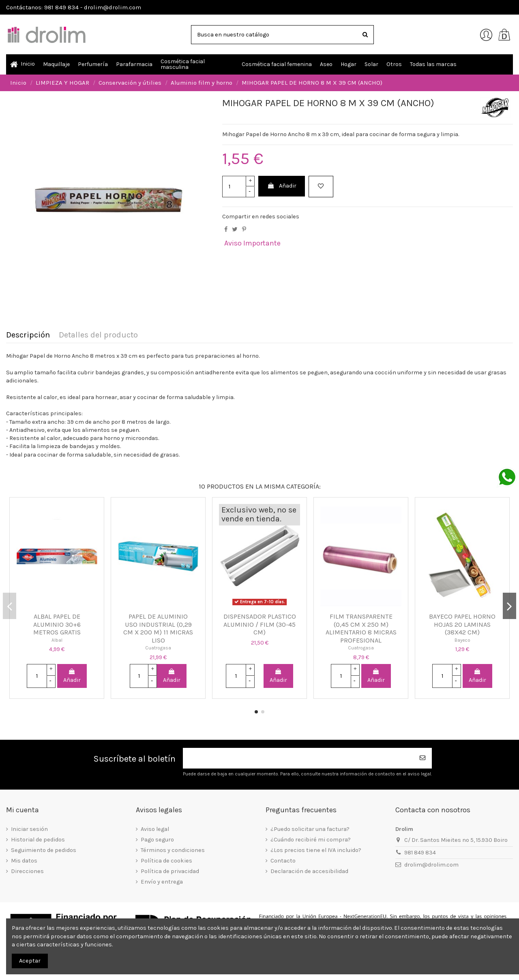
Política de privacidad (170, 871)
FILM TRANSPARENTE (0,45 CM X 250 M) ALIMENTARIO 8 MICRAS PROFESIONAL (361, 628)
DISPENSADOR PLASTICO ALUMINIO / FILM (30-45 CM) (260, 624)
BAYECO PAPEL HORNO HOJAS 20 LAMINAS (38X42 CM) (462, 624)
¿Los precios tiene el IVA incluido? (316, 850)
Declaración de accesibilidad (309, 871)
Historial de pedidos (38, 840)
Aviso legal (155, 829)
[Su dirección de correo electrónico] (298, 758)
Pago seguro (157, 840)
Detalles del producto (98, 335)
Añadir (282, 186)
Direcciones (27, 871)
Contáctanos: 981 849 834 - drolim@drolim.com (74, 7)
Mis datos (24, 861)
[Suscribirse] (423, 758)
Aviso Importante (252, 243)
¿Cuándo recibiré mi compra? (311, 840)
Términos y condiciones (173, 850)
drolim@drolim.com (431, 865)
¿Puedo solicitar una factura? (310, 829)
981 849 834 (420, 853)
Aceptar (30, 961)
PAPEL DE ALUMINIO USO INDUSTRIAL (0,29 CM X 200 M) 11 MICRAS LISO (158, 628)
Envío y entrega (162, 882)
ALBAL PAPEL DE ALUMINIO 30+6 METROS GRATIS (57, 624)
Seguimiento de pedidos (44, 850)
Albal (57, 640)
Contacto (283, 861)
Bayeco (462, 640)
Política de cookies (166, 861)
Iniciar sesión (29, 829)
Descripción (28, 335)
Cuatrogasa (158, 648)
